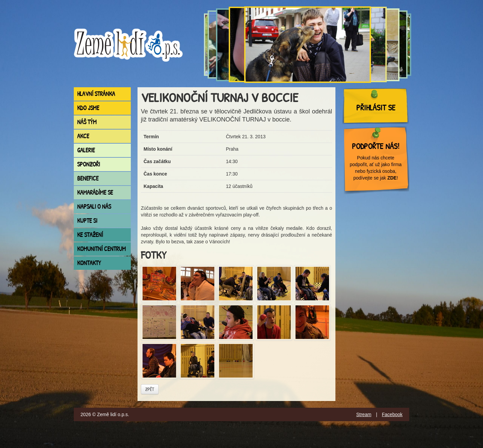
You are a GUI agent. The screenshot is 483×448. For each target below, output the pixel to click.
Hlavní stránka (96, 94)
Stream (364, 414)
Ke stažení (90, 235)
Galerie (86, 150)
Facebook (392, 414)
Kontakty (89, 263)
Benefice (88, 178)
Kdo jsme (88, 108)
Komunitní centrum (101, 249)
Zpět (150, 389)
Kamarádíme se (95, 192)
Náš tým (87, 122)
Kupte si (87, 221)
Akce (83, 136)
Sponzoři (89, 164)
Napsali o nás (94, 207)
